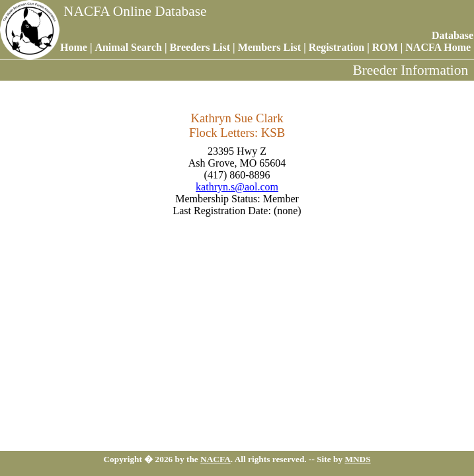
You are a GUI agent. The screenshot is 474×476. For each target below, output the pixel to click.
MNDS (357, 459)
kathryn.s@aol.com (237, 187)
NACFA (216, 459)
